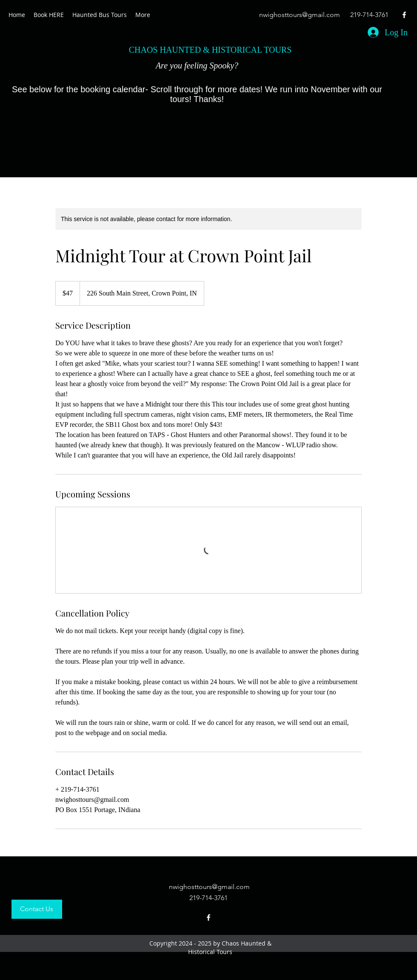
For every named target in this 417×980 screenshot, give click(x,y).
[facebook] (404, 15)
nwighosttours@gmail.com (300, 15)
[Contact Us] (37, 909)
